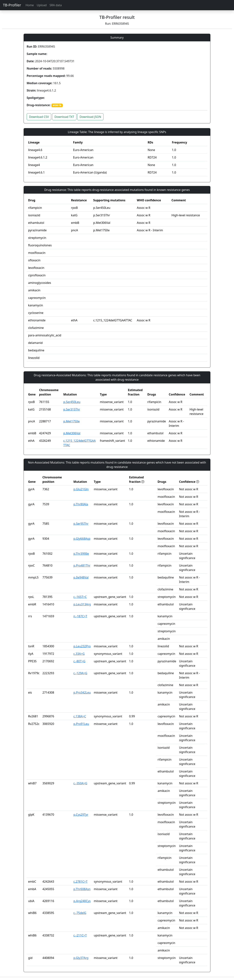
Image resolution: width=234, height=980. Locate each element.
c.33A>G (79, 654)
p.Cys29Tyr (81, 815)
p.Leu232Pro (82, 646)
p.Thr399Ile (81, 554)
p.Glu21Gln (81, 489)
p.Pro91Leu (81, 724)
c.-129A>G (80, 673)
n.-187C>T (80, 616)
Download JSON (90, 117)
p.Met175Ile (71, 421)
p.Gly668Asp (82, 539)
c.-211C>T (80, 935)
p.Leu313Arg (82, 604)
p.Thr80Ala (81, 504)
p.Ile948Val (81, 577)
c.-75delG (80, 913)
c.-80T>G (79, 661)
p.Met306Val (72, 433)
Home (30, 5)
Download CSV (39, 117)
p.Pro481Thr (82, 565)
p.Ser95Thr (81, 524)
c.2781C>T (81, 882)
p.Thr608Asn (82, 889)
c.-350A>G (80, 783)
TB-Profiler (12, 5)
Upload (42, 5)
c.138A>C (80, 716)
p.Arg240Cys (82, 901)
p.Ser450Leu (72, 402)
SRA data (56, 5)
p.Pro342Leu (82, 692)
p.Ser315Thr (72, 409)
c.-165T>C (80, 597)
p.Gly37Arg (81, 958)
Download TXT (64, 117)
